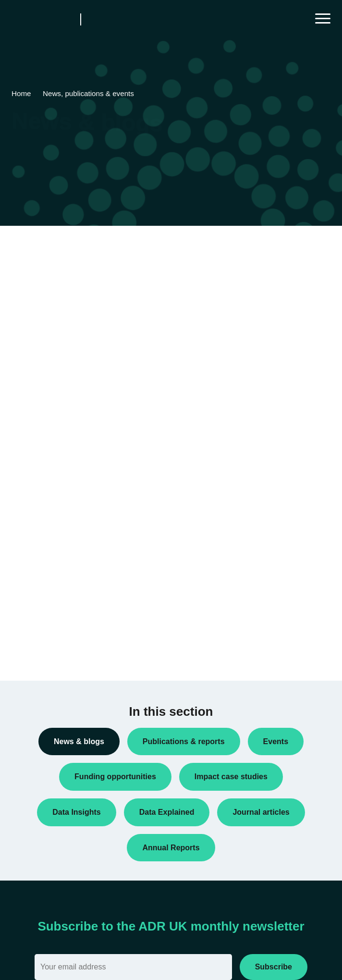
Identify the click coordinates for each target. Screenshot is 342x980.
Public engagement (48, 597)
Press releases (42, 581)
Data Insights (39, 458)
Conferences (38, 442)
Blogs (28, 427)
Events (30, 504)
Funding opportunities (52, 520)
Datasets (33, 489)
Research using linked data (60, 643)
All (23, 381)
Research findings (46, 627)
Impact (29, 535)
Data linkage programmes (58, 473)
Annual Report (41, 412)
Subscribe (274, 967)
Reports (31, 612)
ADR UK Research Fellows (60, 396)
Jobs (26, 551)
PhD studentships (46, 566)
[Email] (133, 967)
